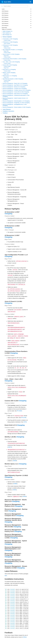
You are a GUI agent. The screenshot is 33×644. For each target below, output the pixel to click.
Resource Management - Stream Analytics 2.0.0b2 (14, 107)
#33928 (15, 456)
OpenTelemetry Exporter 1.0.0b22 (10, 79)
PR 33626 (19, 407)
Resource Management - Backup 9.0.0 (11, 87)
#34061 (15, 485)
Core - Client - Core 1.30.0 (9, 62)
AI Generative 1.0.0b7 (8, 39)
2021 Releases (16, 21)
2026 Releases (16, 11)
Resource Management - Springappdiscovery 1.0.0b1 (15, 104)
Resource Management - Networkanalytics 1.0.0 (14, 101)
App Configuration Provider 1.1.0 (10, 50)
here (6, 571)
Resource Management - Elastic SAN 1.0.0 (12, 83)
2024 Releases (16, 15)
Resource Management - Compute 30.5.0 (12, 88)
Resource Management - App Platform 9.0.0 (13, 85)
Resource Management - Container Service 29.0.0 (14, 90)
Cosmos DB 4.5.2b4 (7, 65)
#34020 (24, 492)
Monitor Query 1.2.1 (7, 76)
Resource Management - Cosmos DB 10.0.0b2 (13, 92)
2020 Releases (16, 23)
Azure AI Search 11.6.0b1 (9, 54)
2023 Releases (16, 17)
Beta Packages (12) (7, 35)
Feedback (5, 113)
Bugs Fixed (6, 47)
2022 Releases (16, 19)
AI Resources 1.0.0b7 (8, 45)
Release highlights (7, 37)
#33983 (15, 479)
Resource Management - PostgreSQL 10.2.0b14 (14, 103)
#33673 (10, 443)
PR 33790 (24, 414)
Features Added (7, 40)
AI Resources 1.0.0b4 (8, 42)
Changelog (15, 39)
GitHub (25, 633)
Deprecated (16, 28)
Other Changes (7, 43)
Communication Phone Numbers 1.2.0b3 (12, 59)
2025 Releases (16, 13)
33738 (25, 418)
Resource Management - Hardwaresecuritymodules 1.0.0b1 (16, 95)
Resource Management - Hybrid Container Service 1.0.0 (15, 98)
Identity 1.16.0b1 (7, 73)
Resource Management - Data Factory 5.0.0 (13, 94)
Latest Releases (7, 109)
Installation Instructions (8, 111)
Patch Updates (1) (7, 33)
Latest (16, 9)
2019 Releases (16, 26)
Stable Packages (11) (7, 31)
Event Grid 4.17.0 (7, 70)
